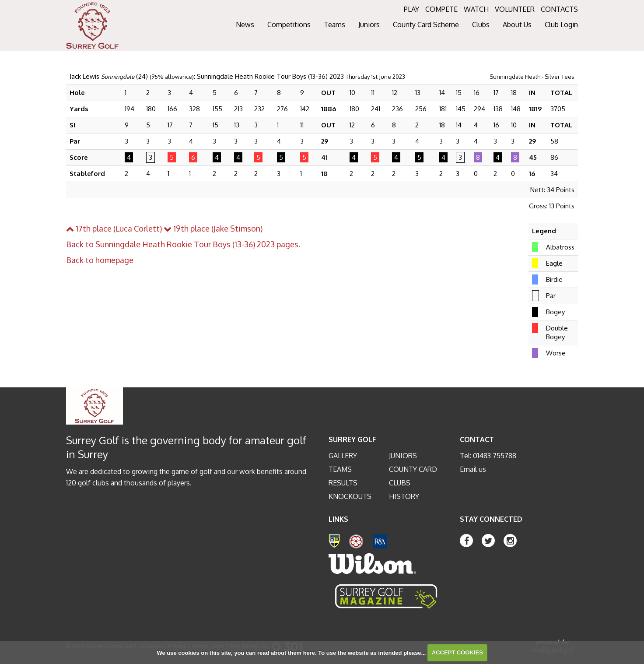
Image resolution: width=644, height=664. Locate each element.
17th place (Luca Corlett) (114, 228)
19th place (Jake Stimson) (213, 228)
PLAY (411, 9)
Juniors (403, 456)
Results (343, 483)
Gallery (343, 456)
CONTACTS (559, 9)
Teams (340, 469)
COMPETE (441, 9)
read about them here (286, 652)
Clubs (400, 483)
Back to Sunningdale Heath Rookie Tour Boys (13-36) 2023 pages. (183, 244)
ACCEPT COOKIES (457, 652)
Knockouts (350, 496)
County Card (413, 469)
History (404, 496)
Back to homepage (100, 260)
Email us (473, 469)
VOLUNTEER (515, 9)
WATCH (476, 9)
